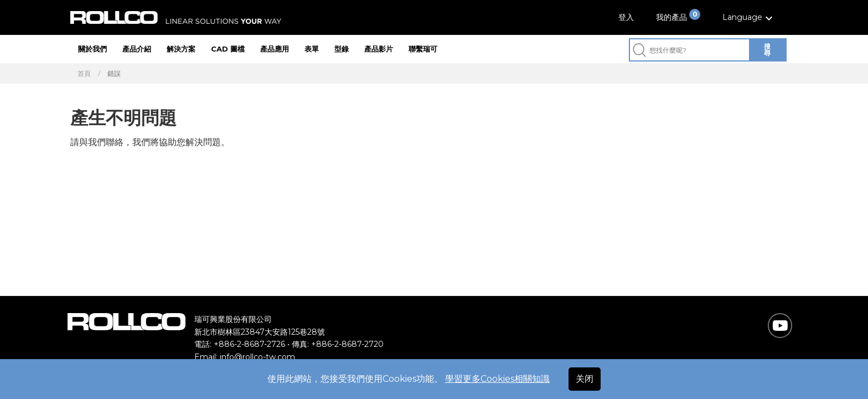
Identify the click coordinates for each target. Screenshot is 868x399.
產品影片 (379, 49)
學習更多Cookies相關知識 (497, 379)
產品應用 (275, 49)
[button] (749, 17)
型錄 (342, 49)
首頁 (84, 74)
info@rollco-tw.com (257, 357)
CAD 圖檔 (228, 49)
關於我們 (92, 49)
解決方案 (181, 49)
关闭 (585, 379)
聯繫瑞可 (423, 49)
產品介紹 (137, 49)
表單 (312, 49)
